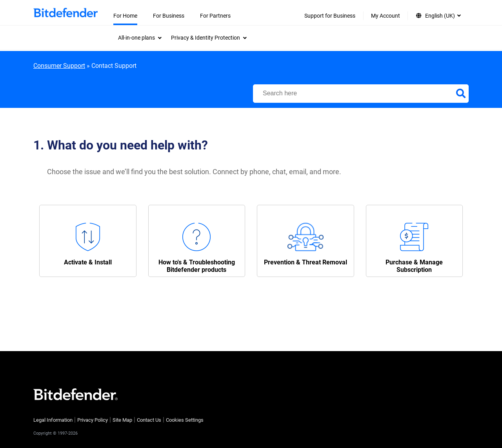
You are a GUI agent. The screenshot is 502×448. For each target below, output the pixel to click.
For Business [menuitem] (169, 16)
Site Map (122, 420)
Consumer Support (59, 66)
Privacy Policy (93, 420)
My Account (386, 16)
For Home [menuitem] (125, 16)
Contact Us (149, 420)
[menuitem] (140, 38)
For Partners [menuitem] (215, 16)
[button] (88, 241)
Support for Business (330, 16)
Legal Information (53, 420)
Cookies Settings (185, 420)
